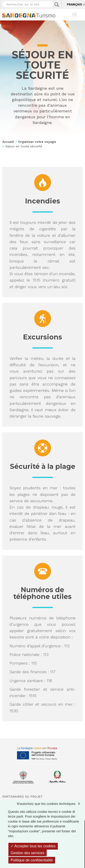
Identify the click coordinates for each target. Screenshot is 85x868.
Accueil (8, 142)
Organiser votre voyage (37, 142)
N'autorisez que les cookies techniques (51, 804)
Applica (57, 5)
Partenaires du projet (23, 796)
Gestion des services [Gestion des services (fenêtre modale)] (28, 853)
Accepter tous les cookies (33, 846)
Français (74, 4)
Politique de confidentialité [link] (32, 860)
